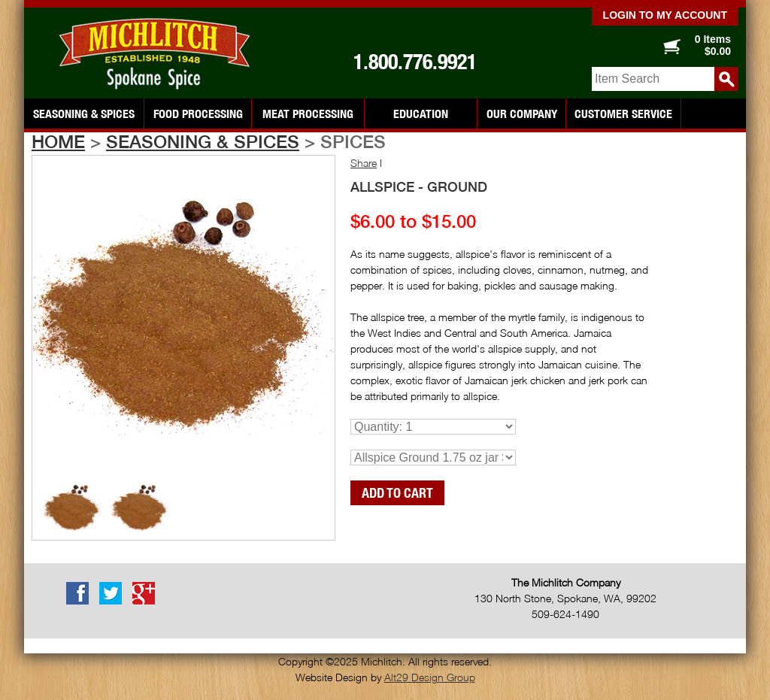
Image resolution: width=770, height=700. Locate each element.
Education (421, 114)
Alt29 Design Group (430, 677)
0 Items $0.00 (713, 45)
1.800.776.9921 (415, 62)
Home (58, 141)
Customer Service (623, 114)
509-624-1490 (565, 614)
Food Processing (198, 114)
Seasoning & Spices (84, 114)
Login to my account (665, 15)
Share (364, 163)
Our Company (522, 114)
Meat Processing (308, 114)
